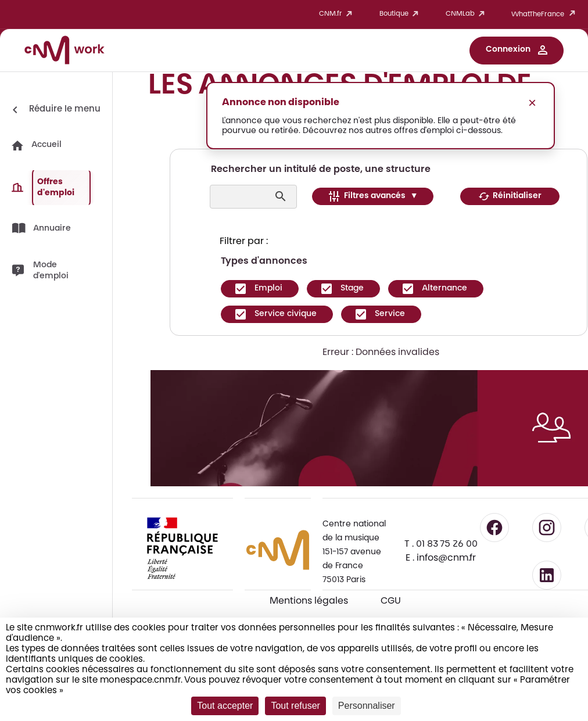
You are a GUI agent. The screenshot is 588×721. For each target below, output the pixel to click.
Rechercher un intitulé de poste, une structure (321, 170)
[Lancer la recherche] (282, 196)
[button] (517, 51)
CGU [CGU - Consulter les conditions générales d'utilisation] (391, 601)
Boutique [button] (401, 14)
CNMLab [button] (467, 14)
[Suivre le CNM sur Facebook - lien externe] (494, 528)
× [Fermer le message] (532, 103)
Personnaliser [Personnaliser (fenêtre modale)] (367, 706)
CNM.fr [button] (338, 14)
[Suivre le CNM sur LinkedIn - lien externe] (547, 575)
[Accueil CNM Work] (64, 52)
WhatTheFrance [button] (545, 14)
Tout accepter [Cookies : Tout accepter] (225, 706)
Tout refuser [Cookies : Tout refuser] (295, 706)
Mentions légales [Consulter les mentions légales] (309, 601)
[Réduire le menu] (54, 110)
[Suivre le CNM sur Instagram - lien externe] (547, 528)
